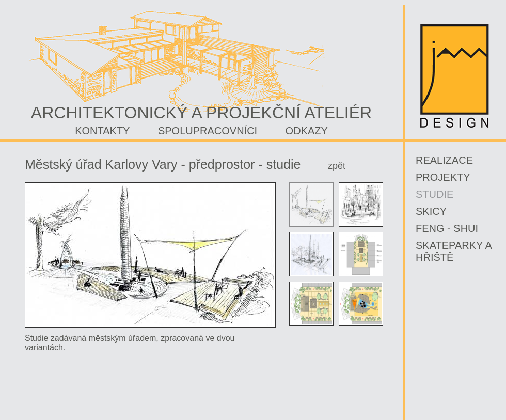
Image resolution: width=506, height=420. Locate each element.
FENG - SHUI (447, 228)
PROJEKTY (443, 177)
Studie (434, 194)
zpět (337, 166)
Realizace (444, 160)
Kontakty (102, 131)
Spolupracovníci (208, 131)
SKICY (431, 211)
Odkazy (307, 131)
